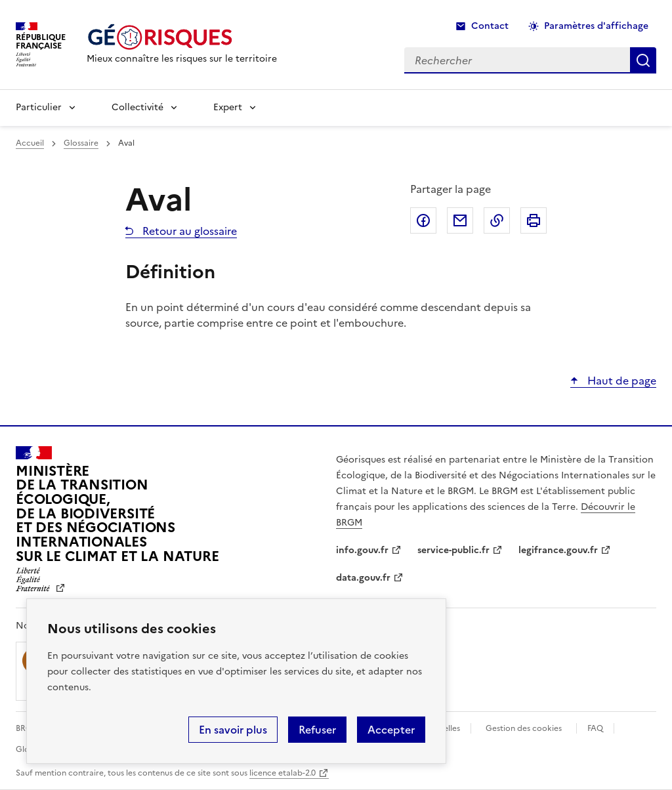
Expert (228, 107)
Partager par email (460, 220)
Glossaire (81, 143)
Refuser (317, 730)
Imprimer (534, 220)
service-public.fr (453, 550)
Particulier (39, 107)
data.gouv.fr (363, 578)
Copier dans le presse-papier (497, 220)
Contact (490, 26)
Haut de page (620, 381)
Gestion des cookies (524, 728)
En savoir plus (233, 730)
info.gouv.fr (362, 550)
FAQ (595, 728)
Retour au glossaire (188, 231)
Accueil (30, 143)
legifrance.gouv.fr (558, 550)
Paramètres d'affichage (596, 26)
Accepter (391, 730)
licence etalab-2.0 (283, 773)
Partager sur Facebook (423, 220)
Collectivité (137, 107)
